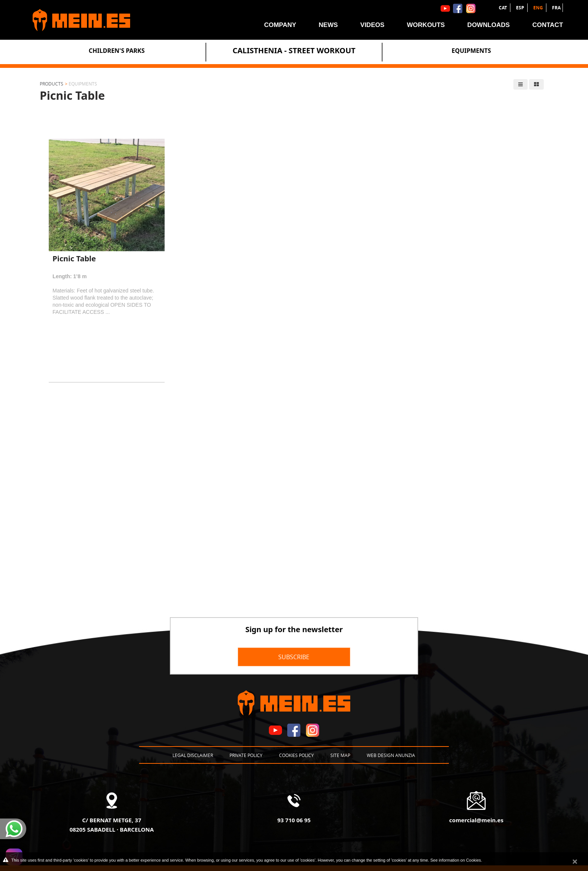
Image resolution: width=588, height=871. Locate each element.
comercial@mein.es (476, 820)
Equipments (471, 51)
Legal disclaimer (193, 755)
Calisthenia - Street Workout (294, 50)
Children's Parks (117, 51)
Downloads (488, 25)
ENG (539, 8)
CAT (503, 8)
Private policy (246, 755)
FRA (556, 8)
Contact (547, 25)
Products (52, 84)
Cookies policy (296, 755)
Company (280, 25)
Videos (372, 25)
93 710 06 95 (294, 820)
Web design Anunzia (391, 755)
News (328, 25)
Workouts (426, 25)
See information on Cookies (455, 860)
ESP (521, 8)
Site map (340, 755)
